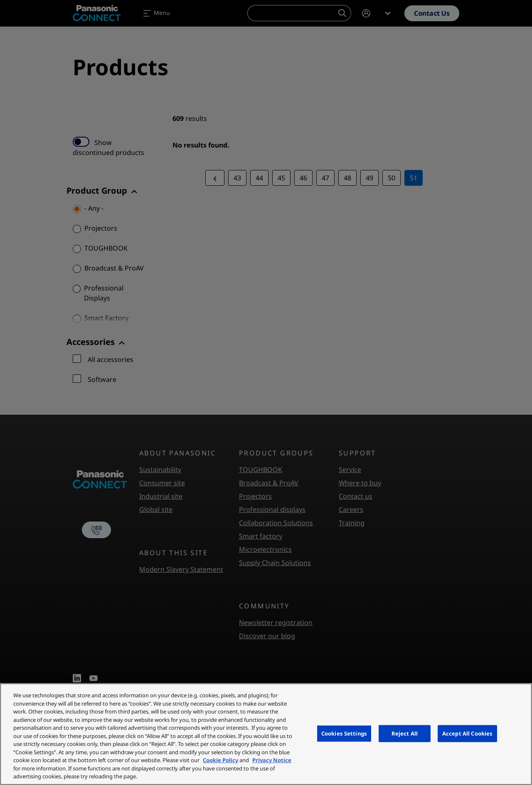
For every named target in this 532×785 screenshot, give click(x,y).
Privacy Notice (272, 760)
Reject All (405, 733)
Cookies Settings (344, 733)
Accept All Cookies (467, 733)
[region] (266, 734)
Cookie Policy (220, 760)
